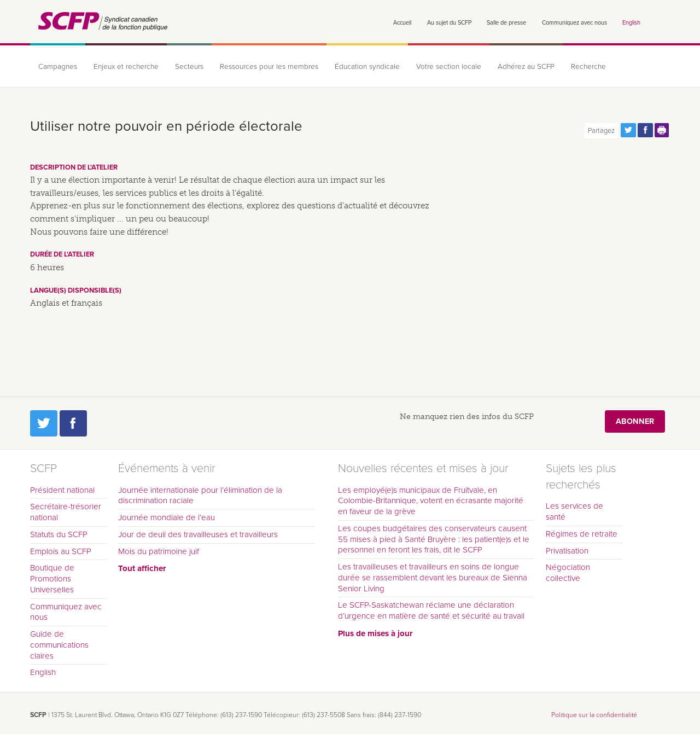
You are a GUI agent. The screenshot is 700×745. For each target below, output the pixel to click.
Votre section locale (449, 67)
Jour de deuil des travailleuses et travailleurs (198, 534)
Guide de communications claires (59, 645)
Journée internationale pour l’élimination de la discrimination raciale (200, 496)
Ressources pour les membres (269, 67)
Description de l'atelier (74, 167)
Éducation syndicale (367, 67)
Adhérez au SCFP (526, 67)
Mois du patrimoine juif (159, 551)
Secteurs (189, 67)
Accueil (402, 23)
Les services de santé (574, 511)
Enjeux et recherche (126, 67)
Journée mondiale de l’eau (167, 517)
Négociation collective (568, 573)
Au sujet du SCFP (449, 23)
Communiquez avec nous (574, 23)
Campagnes (58, 67)
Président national (62, 490)
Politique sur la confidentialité (594, 715)
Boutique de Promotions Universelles (52, 579)
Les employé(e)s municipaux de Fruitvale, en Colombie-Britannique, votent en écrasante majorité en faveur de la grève (431, 501)
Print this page (662, 130)
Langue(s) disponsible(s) (76, 290)
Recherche (588, 67)
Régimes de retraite (582, 534)
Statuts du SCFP (59, 534)
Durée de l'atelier (62, 254)
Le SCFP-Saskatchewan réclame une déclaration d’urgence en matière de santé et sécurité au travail (431, 610)
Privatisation (567, 551)
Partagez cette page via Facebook (645, 130)
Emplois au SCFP (61, 551)
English (631, 23)
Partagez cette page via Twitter (628, 130)
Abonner (635, 421)
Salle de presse (506, 23)
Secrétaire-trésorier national (66, 512)
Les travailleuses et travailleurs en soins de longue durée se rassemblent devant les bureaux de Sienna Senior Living (433, 578)
